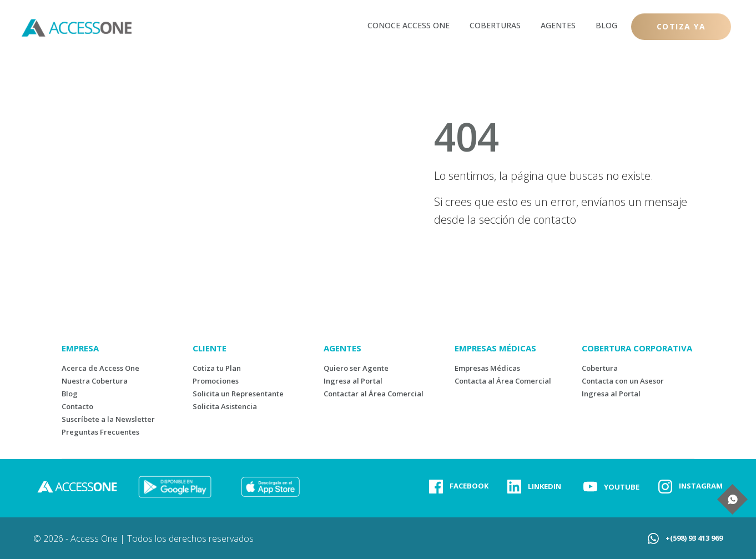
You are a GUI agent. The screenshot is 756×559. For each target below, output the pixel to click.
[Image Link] (175, 487)
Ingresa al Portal (353, 381)
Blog (70, 394)
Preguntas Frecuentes (100, 432)
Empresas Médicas (487, 368)
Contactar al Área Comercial (374, 394)
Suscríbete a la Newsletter (108, 419)
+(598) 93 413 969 (694, 538)
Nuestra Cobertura (95, 381)
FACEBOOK (469, 486)
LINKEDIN (545, 486)
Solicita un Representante (238, 394)
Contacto (77, 406)
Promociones (216, 381)
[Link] (409, 25)
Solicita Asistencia (225, 406)
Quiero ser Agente (356, 368)
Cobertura (600, 368)
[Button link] (681, 27)
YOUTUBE (622, 487)
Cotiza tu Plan (217, 368)
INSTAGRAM (701, 486)
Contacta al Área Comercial (503, 381)
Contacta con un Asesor (623, 381)
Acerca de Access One (100, 368)
